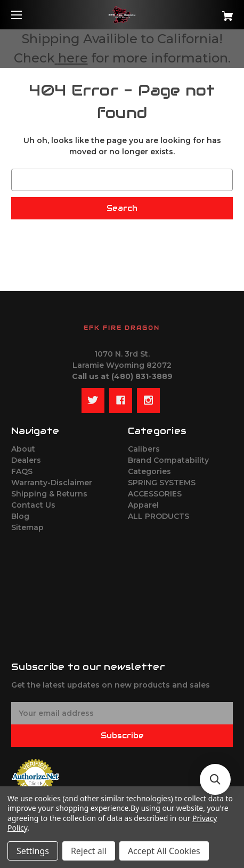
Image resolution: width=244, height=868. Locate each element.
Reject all (89, 851)
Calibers (144, 449)
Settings (33, 851)
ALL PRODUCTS (158, 516)
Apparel (143, 505)
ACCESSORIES (155, 494)
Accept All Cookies (164, 851)
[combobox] (122, 180)
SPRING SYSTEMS (162, 483)
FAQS (22, 471)
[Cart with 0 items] (211, 12)
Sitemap (27, 527)
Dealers (26, 460)
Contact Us (33, 505)
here (73, 58)
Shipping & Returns (49, 494)
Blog (20, 516)
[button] (215, 779)
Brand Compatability (168, 460)
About (23, 449)
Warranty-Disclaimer (52, 483)
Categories (149, 471)
